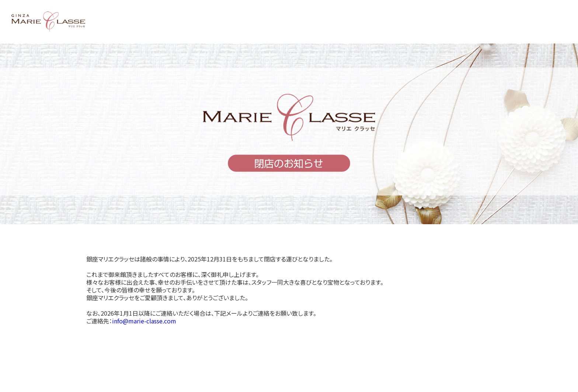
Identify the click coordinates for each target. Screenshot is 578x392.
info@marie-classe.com (144, 321)
